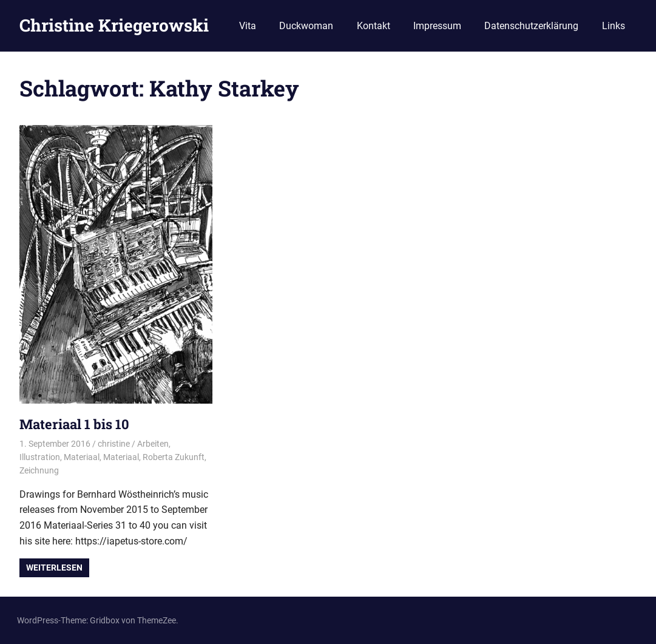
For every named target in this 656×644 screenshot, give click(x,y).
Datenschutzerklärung (531, 26)
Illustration (40, 457)
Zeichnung (39, 470)
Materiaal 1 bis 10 (74, 424)
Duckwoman (306, 26)
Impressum (437, 26)
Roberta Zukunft (174, 457)
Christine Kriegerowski (114, 25)
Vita (248, 26)
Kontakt (374, 26)
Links (614, 26)
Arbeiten (153, 444)
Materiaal (82, 457)
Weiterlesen (54, 568)
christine (114, 444)
